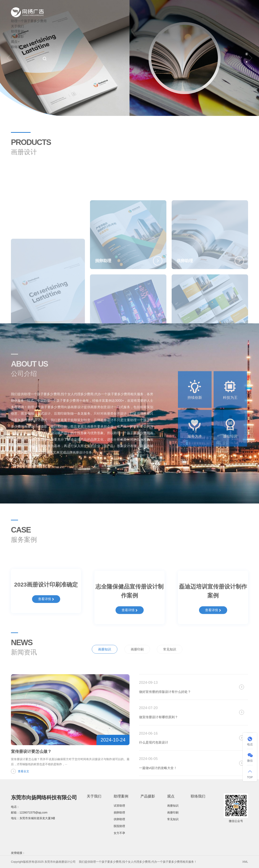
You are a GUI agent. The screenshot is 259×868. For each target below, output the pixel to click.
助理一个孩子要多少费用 (29, 21)
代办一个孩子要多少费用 (167, 862)
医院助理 (119, 826)
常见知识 (170, 663)
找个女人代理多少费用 (136, 862)
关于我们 (17, 26)
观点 (15, 42)
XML (245, 862)
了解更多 (24, 468)
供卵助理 (119, 819)
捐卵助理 (119, 812)
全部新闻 (237, 662)
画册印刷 (137, 663)
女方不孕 (119, 833)
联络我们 (17, 47)
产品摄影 (17, 37)
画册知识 (105, 663)
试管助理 (119, 806)
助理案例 (18, 31)
